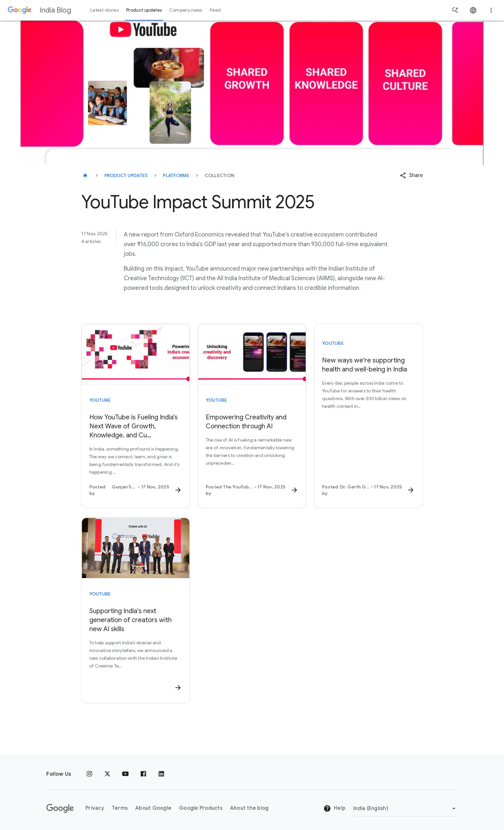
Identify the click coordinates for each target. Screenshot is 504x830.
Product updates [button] (144, 10)
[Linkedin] (161, 772)
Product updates (126, 175)
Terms (120, 806)
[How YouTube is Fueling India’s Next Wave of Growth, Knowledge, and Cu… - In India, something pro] (136, 455)
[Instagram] (89, 772)
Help (334, 806)
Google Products (201, 806)
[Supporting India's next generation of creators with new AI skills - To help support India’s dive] (136, 647)
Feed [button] (215, 10)
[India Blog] (85, 175)
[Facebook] (143, 772)
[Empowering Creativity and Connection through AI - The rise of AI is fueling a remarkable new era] (252, 455)
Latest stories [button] (104, 10)
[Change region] (405, 806)
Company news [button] (186, 10)
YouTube (100, 400)
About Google (153, 806)
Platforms (176, 175)
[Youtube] (125, 772)
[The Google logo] (60, 806)
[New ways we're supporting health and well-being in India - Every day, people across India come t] (368, 426)
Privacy (95, 806)
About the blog (249, 806)
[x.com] (107, 772)
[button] (411, 175)
